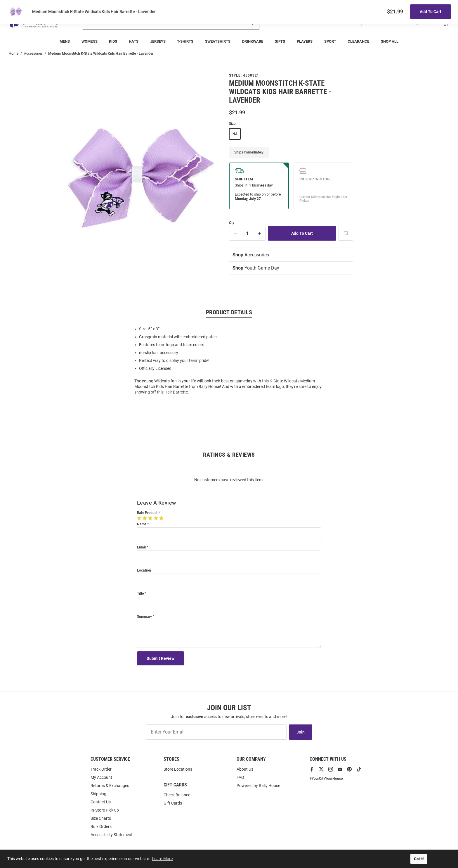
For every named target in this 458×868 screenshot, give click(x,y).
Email (141, 547)
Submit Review (161, 658)
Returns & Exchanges (110, 786)
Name (142, 524)
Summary (144, 617)
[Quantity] (247, 233)
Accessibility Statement (112, 835)
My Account (101, 777)
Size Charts (101, 818)
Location (144, 571)
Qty (232, 223)
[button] (380, 23)
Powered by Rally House (258, 786)
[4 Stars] (156, 518)
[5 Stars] (162, 518)
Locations (441, 6)
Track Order (406, 6)
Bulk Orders (101, 826)
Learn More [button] (162, 859)
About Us (245, 769)
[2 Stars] (145, 518)
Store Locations (178, 769)
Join (301, 732)
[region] (229, 360)
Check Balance (177, 795)
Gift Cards (173, 803)
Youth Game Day (256, 268)
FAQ (240, 777)
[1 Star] (140, 518)
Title (140, 594)
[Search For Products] (156, 23)
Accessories (251, 255)
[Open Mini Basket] (446, 23)
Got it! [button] (419, 859)
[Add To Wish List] (346, 233)
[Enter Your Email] (216, 732)
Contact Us (101, 802)
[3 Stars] (151, 518)
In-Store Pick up (105, 810)
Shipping (98, 794)
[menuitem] (65, 41)
